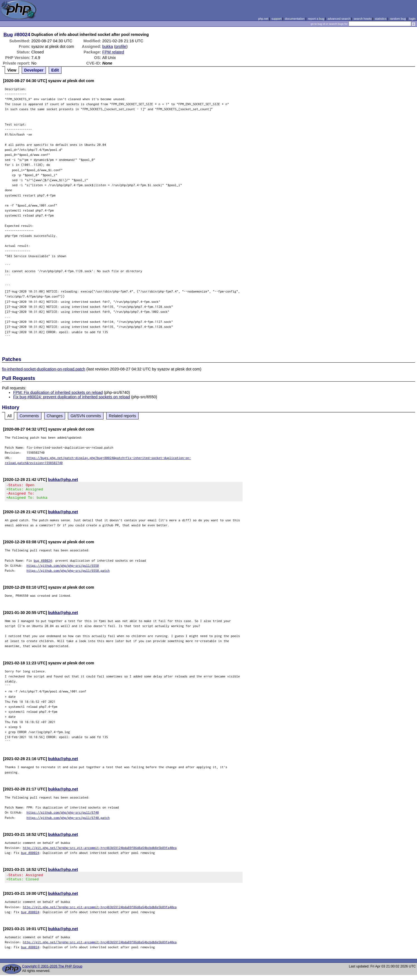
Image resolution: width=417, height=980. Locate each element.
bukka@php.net (63, 480)
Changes (55, 416)
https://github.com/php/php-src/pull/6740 (63, 816)
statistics (381, 19)
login (412, 19)
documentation (295, 19)
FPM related (113, 52)
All (9, 416)
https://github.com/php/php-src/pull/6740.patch (68, 821)
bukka (108, 46)
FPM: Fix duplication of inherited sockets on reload (58, 392)
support (277, 19)
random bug (398, 19)
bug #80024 (43, 564)
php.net (263, 19)
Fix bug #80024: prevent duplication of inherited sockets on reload (71, 397)
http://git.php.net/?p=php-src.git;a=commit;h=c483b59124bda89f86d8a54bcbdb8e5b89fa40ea (100, 851)
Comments (29, 416)
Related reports (122, 416)
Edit (55, 70)
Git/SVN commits (86, 416)
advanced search (339, 19)
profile (121, 46)
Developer (34, 70)
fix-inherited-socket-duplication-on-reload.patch (44, 369)
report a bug (316, 19)
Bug (8, 35)
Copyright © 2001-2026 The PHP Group (52, 971)
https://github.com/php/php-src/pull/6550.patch (68, 574)
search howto (362, 19)
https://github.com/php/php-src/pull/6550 (63, 569)
